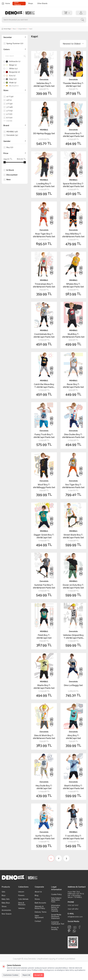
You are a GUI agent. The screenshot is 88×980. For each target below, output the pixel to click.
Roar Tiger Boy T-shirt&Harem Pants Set (44, 235)
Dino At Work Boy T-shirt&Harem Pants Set (44, 737)
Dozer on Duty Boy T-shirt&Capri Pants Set (73, 586)
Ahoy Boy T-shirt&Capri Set (73, 737)
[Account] (81, 13)
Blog (36, 895)
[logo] (15, 13)
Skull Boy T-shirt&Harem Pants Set (73, 335)
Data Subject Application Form (56, 900)
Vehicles (21, 908)
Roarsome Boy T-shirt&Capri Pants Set (73, 135)
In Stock (9, 170)
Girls (3, 892)
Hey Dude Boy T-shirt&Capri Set (44, 787)
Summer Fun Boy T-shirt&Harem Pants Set (44, 586)
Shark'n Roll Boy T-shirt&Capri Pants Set (73, 787)
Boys (14, 29)
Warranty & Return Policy (40, 907)
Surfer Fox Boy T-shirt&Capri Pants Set (44, 837)
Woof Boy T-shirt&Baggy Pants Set (44, 486)
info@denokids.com (75, 917)
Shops (31, 3)
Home (6, 4)
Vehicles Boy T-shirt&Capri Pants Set (44, 85)
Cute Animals (23, 899)
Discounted (10, 175)
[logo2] (30, 13)
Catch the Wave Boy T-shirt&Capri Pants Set (44, 386)
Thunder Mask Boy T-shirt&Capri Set (73, 85)
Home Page (6, 29)
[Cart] (67, 13)
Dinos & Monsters (22, 904)
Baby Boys (6, 903)
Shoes (4, 906)
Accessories (6, 910)
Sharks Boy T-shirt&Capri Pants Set (44, 687)
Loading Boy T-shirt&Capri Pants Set (44, 185)
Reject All (26, 975)
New (7, 180)
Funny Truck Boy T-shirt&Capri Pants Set (44, 436)
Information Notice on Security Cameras (56, 908)
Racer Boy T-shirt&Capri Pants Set (73, 386)
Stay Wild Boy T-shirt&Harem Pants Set (73, 235)
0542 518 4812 (73, 909)
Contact (38, 921)
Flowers (21, 895)
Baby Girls (6, 899)
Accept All (38, 975)
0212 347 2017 (73, 905)
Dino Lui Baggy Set (73, 685)
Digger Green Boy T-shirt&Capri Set (44, 536)
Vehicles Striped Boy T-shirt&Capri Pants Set (73, 637)
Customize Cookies (11, 975)
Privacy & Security (55, 928)
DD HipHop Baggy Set (44, 133)
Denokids (44, 80)
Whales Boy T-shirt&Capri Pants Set (73, 285)
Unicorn (21, 892)
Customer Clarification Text (58, 923)
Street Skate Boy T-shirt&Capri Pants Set (73, 536)
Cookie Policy (56, 894)
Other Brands (42, 3)
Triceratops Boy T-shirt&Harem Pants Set (44, 285)
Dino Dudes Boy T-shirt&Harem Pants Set (73, 436)
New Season (7, 914)
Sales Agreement (39, 917)
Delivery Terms (41, 912)
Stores (37, 899)
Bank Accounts (40, 903)
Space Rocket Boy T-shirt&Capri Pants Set (73, 185)
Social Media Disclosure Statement (56, 916)
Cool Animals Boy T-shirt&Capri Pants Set (44, 335)
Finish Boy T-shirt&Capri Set (44, 636)
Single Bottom (23, 29)
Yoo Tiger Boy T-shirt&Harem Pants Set (73, 486)
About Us (38, 892)
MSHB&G (44, 130)
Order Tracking (17, 4)
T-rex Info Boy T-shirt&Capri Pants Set (73, 837)
